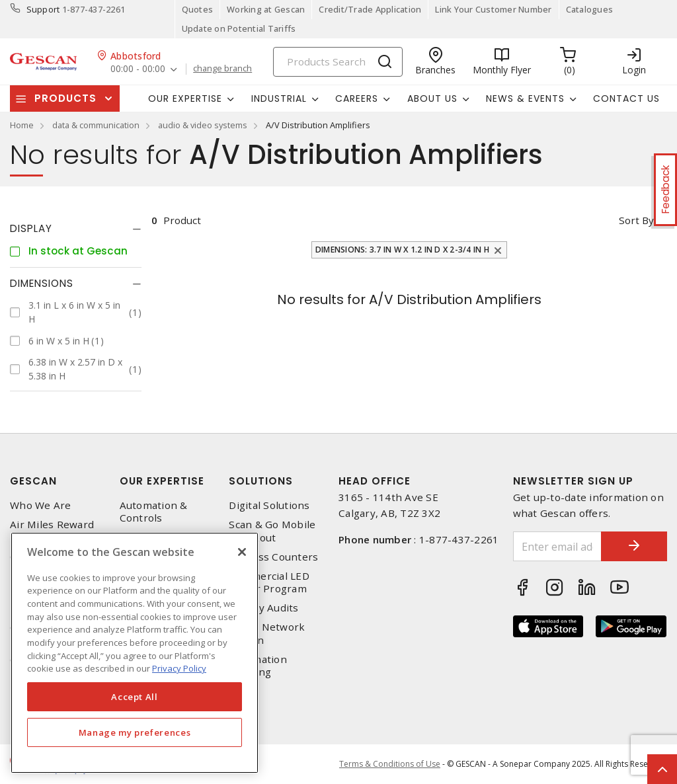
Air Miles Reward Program (52, 531)
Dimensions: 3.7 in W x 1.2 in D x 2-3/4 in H (402, 250)
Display (31, 228)
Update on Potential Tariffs (239, 28)
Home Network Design (267, 633)
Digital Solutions (269, 505)
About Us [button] (432, 98)
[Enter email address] (558, 546)
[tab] (76, 229)
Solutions (261, 481)
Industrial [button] (279, 98)
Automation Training (258, 666)
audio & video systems (203, 125)
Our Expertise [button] (185, 98)
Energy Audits (263, 608)
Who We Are (41, 505)
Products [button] (65, 98)
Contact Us (626, 98)
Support (43, 9)
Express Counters (273, 557)
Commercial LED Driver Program (269, 582)
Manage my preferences (135, 732)
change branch (222, 69)
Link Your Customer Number (493, 9)
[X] (242, 552)
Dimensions (42, 283)
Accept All (135, 697)
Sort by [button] (636, 220)
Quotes (198, 9)
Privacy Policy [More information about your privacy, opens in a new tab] (179, 668)
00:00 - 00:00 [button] (138, 69)
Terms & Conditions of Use (390, 764)
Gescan (33, 481)
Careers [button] (357, 98)
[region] (135, 653)
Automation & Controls (154, 512)
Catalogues (590, 9)
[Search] (338, 62)
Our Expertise (162, 481)
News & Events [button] (525, 98)
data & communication (96, 125)
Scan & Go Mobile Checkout (272, 531)
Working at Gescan (266, 9)
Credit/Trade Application (370, 9)
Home (22, 125)
